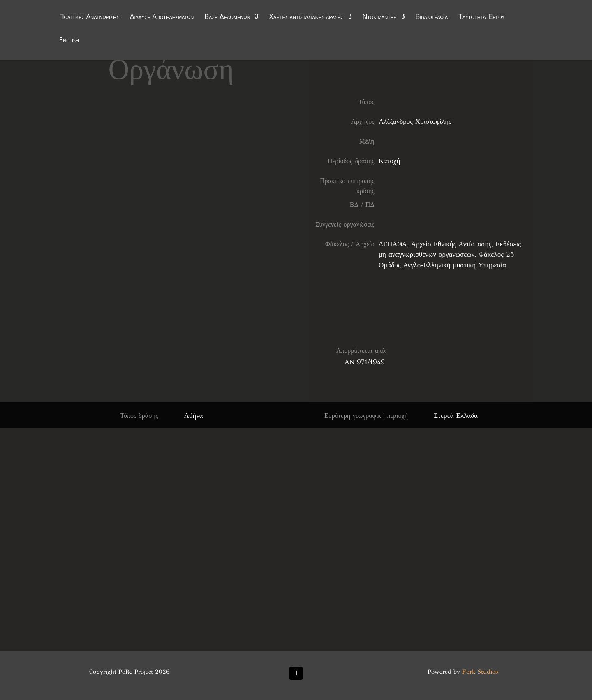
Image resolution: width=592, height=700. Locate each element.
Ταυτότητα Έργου (481, 17)
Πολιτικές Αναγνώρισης (89, 17)
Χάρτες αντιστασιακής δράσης (306, 17)
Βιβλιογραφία (432, 17)
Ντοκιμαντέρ (380, 17)
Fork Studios (480, 672)
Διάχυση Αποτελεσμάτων (162, 17)
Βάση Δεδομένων (227, 17)
